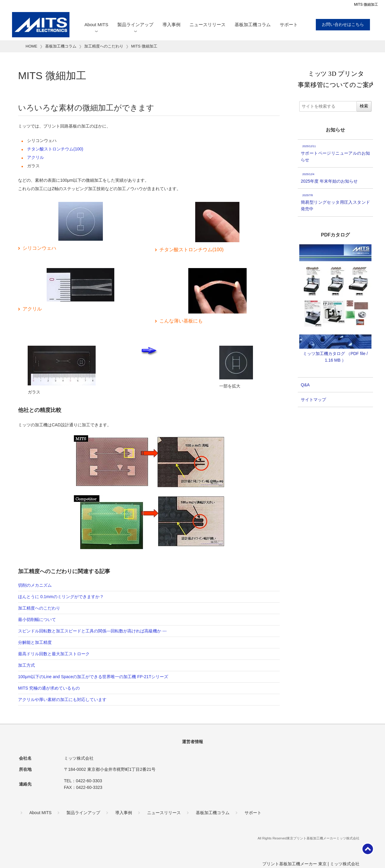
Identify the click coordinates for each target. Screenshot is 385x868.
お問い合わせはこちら (343, 24)
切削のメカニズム (35, 585)
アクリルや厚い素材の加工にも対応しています (62, 700)
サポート (289, 25)
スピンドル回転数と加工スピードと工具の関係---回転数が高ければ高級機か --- (92, 631)
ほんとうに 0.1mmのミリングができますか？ (61, 597)
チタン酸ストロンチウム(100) (55, 149)
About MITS (96, 25)
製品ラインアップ (135, 25)
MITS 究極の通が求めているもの (49, 688)
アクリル (35, 157)
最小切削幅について (37, 619)
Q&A (305, 385)
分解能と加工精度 (35, 642)
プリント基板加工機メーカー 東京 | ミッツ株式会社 (311, 864)
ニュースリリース (208, 25)
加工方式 (26, 665)
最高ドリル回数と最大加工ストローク (54, 654)
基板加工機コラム (253, 25)
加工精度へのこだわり (39, 608)
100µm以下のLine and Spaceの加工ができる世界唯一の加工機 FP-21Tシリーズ (93, 677)
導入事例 (171, 25)
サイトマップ (313, 400)
